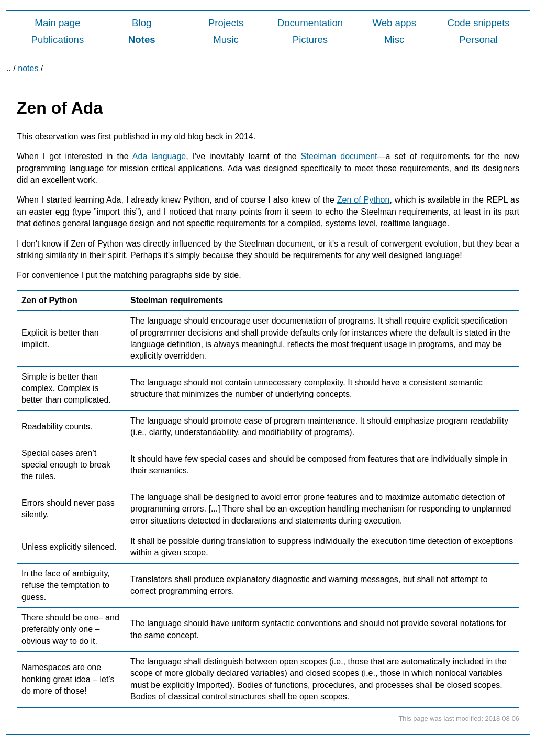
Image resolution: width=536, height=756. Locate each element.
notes (28, 68)
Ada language (159, 156)
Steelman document (339, 156)
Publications (58, 40)
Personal (478, 40)
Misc (394, 40)
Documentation (310, 23)
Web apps (394, 23)
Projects (226, 23)
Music (226, 40)
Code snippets (478, 23)
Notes (142, 40)
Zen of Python (364, 200)
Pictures (310, 40)
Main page (57, 23)
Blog (142, 23)
